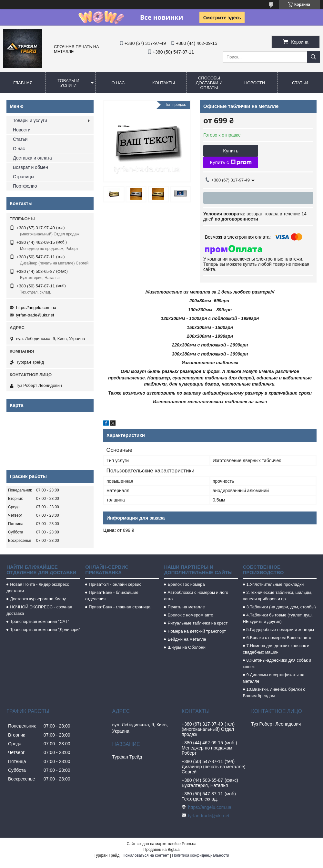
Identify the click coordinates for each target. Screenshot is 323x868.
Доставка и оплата (32, 158)
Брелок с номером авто (190, 615)
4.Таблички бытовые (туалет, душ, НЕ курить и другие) (278, 618)
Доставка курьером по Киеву (38, 599)
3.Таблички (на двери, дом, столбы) (281, 607)
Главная (23, 83)
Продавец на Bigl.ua (162, 850)
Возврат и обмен (30, 167)
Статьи (300, 83)
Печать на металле (186, 607)
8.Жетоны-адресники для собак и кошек (277, 663)
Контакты (164, 83)
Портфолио (25, 186)
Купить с (231, 162)
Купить (231, 151)
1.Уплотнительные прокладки (275, 584)
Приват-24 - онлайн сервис (115, 584)
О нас (118, 83)
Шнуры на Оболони (187, 647)
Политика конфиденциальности (201, 855)
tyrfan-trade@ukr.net (35, 315)
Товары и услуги (68, 83)
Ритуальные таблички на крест (197, 623)
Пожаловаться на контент (146, 855)
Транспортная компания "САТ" (40, 621)
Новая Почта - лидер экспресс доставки (38, 588)
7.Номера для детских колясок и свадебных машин (276, 649)
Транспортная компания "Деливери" (45, 630)
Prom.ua (189, 844)
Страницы (24, 177)
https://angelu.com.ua (36, 308)
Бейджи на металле (187, 639)
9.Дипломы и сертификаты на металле (274, 678)
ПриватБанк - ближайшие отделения (112, 596)
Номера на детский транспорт (197, 631)
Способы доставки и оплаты (209, 83)
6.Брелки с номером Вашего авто (279, 638)
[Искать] (313, 57)
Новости (255, 83)
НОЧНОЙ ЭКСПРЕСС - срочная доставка (39, 610)
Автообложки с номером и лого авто (196, 596)
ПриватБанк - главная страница (120, 607)
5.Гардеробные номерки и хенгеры (280, 630)
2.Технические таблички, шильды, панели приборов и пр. (278, 596)
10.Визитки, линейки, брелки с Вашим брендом (274, 692)
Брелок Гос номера (186, 584)
